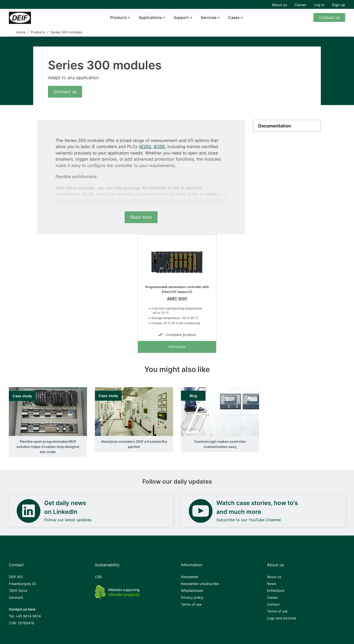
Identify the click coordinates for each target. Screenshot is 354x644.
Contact (273, 604)
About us (279, 5)
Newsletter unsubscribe (200, 584)
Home (21, 32)
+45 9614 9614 (28, 616)
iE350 (159, 147)
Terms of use (191, 604)
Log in (319, 5)
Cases (234, 17)
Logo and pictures (282, 618)
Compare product (177, 335)
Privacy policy (192, 597)
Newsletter (190, 577)
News (272, 584)
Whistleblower (192, 590)
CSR (98, 577)
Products (118, 17)
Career (301, 5)
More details (177, 347)
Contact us (329, 17)
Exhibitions (276, 590)
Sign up (339, 5)
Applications (150, 17)
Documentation (275, 126)
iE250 (146, 147)
